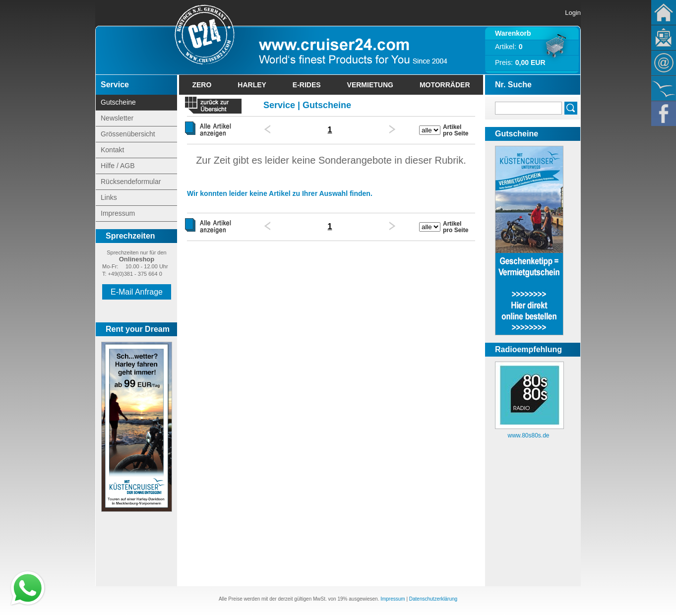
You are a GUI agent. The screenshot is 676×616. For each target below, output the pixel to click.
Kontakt (664, 63)
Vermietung (370, 85)
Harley (252, 85)
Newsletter (664, 38)
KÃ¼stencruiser (664, 88)
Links (109, 197)
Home (664, 12)
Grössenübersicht (128, 134)
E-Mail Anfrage (137, 292)
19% (342, 599)
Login (573, 13)
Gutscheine (118, 102)
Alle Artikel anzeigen (213, 129)
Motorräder (445, 85)
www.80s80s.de (528, 435)
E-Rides (307, 85)
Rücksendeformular (131, 182)
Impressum (118, 213)
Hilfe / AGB (118, 166)
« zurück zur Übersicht (213, 106)
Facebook (664, 114)
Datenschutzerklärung (433, 599)
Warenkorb (513, 33)
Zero (202, 85)
